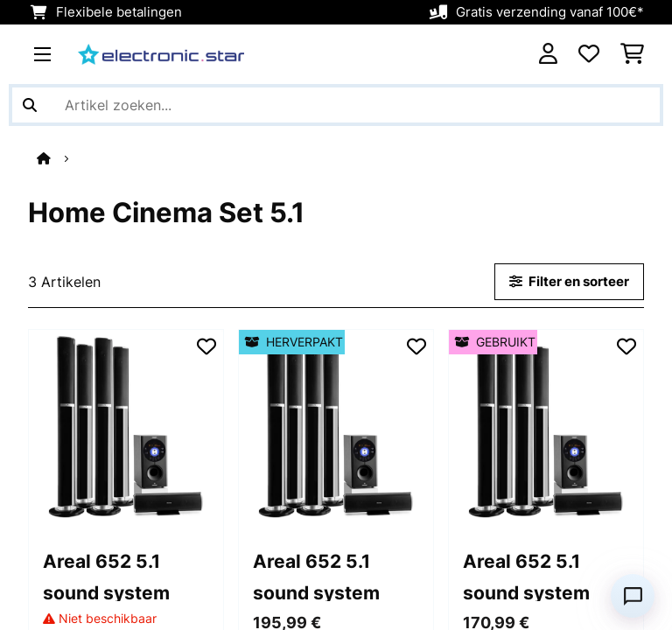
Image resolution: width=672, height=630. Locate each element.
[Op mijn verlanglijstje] (206, 346)
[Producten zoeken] (336, 105)
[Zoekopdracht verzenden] (30, 105)
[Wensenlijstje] (589, 54)
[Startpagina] (59, 158)
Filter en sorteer (569, 282)
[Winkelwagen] (632, 54)
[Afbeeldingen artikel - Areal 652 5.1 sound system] (126, 427)
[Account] (548, 54)
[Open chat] (633, 596)
